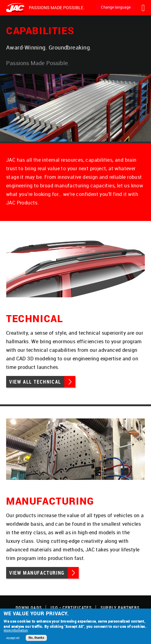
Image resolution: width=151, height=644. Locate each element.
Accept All (13, 638)
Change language (116, 7)
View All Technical (35, 382)
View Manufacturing (37, 573)
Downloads (29, 607)
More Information (16, 630)
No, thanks (36, 638)
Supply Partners (120, 607)
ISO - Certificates (71, 607)
